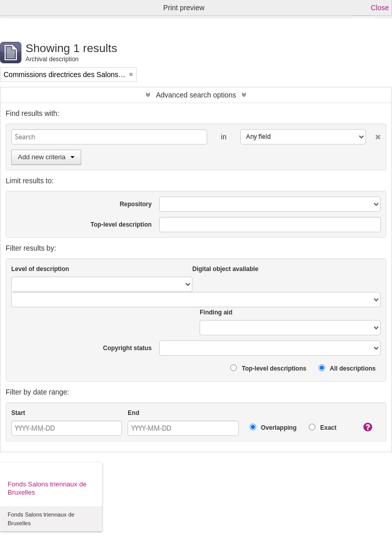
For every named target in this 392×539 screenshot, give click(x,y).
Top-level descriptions (268, 368)
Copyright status (127, 348)
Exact (323, 427)
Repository (136, 204)
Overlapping (273, 427)
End (133, 413)
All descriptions (347, 368)
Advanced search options (196, 95)
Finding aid (216, 312)
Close (380, 8)
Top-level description (121, 225)
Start (18, 413)
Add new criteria (46, 157)
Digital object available (225, 269)
